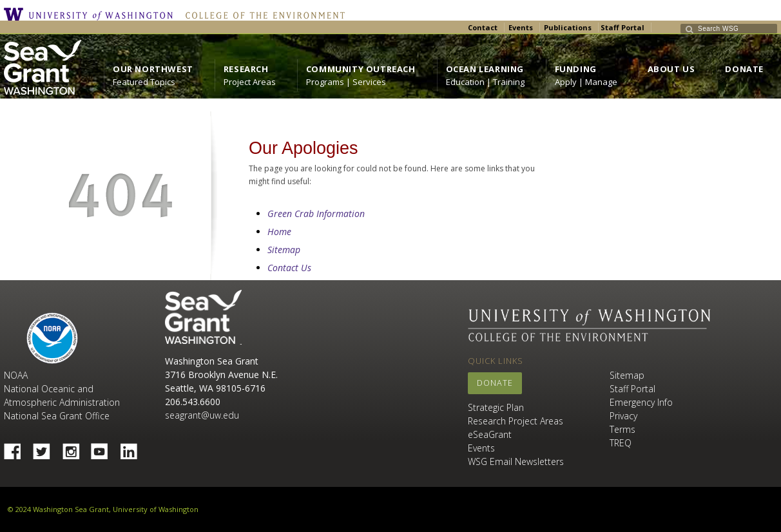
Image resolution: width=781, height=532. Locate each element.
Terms (622, 429)
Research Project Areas (516, 421)
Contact (483, 27)
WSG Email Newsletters (516, 461)
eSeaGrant (490, 434)
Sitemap (284, 250)
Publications (568, 27)
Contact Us (289, 268)
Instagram (75, 448)
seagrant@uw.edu (202, 415)
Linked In (133, 448)
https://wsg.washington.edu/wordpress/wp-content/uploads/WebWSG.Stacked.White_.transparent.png (43, 67)
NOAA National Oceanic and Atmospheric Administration (62, 389)
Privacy (623, 416)
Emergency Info (641, 402)
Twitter (46, 448)
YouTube (104, 448)
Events (521, 27)
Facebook (17, 448)
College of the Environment (262, 14)
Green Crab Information (316, 214)
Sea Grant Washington (203, 317)
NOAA (52, 338)
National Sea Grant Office (57, 416)
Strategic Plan (496, 407)
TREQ (621, 443)
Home (279, 232)
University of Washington (92, 14)
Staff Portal (622, 27)
